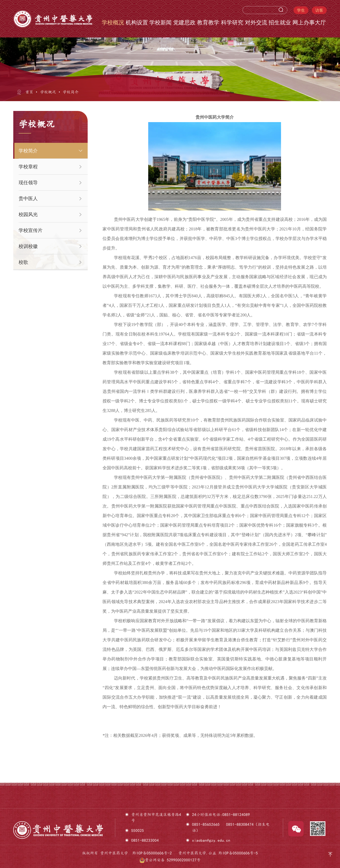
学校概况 (48, 92)
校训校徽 (28, 246)
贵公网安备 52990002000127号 (170, 860)
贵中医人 (28, 199)
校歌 (23, 262)
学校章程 (28, 167)
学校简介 (71, 92)
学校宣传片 (31, 230)
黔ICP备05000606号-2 (152, 853)
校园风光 (28, 214)
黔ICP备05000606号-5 (238, 853)
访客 (319, 10)
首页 (29, 92)
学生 (301, 10)
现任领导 (28, 183)
